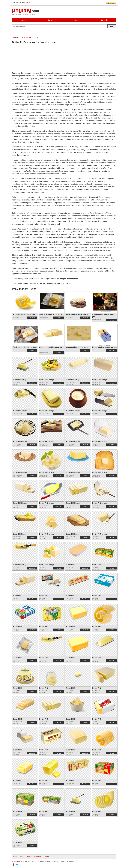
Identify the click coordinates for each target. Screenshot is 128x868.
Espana (27, 3)
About (24, 20)
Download (32, 318)
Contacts (104, 20)
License (77, 20)
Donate (51, 20)
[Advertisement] (29, 58)
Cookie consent (37, 857)
